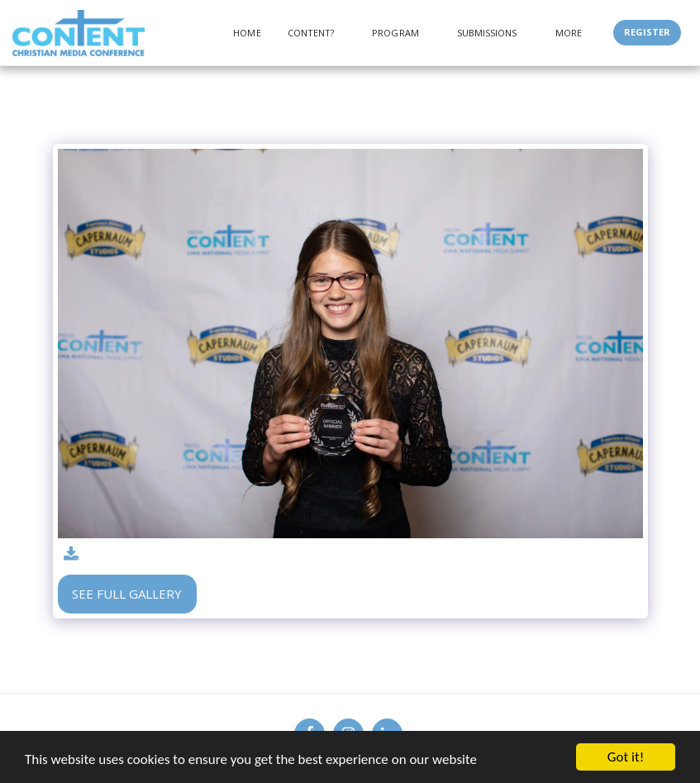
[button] (317, 33)
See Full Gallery (127, 594)
